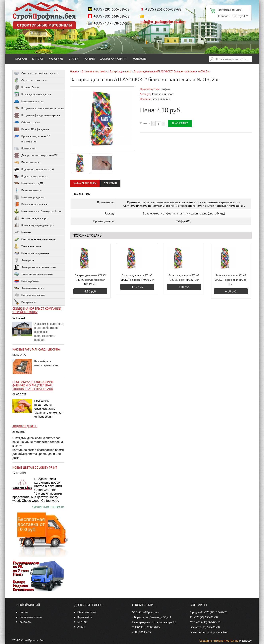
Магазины (56, 59)
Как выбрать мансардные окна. (36, 349)
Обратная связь (87, 612)
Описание (110, 183)
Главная (21, 59)
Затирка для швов (121, 71)
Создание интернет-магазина (219, 641)
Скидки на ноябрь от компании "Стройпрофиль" (37, 310)
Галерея (89, 59)
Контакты (140, 59)
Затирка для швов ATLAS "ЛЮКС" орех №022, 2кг (184, 278)
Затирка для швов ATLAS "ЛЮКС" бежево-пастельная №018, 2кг (172, 71)
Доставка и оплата (114, 59)
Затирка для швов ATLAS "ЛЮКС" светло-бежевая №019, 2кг (90, 280)
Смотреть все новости (48, 507)
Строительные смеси (95, 71)
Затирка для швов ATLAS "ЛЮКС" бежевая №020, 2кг (137, 278)
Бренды (82, 622)
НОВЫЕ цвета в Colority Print (35, 467)
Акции (81, 627)
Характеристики (85, 183)
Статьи (74, 59)
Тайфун (165, 89)
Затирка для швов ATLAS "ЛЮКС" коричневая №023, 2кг (231, 280)
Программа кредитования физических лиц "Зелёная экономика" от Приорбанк (33, 385)
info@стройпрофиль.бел (163, 22)
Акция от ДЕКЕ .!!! (25, 426)
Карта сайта (85, 617)
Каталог (38, 59)
